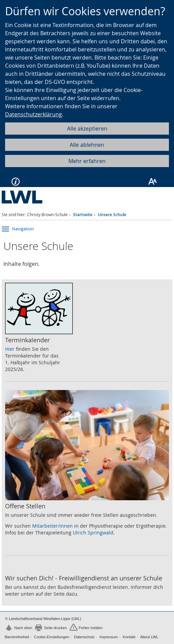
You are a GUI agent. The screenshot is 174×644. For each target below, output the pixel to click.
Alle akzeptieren (87, 129)
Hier (10, 349)
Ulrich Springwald (93, 533)
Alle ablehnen (87, 145)
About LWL (149, 637)
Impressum (109, 637)
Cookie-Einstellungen (51, 637)
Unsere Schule (112, 215)
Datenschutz (84, 637)
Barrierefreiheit (17, 637)
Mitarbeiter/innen (52, 526)
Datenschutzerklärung (34, 114)
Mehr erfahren (87, 161)
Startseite (83, 215)
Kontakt (129, 637)
